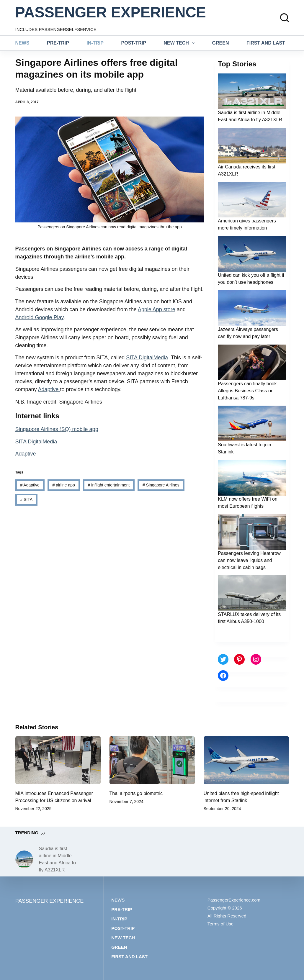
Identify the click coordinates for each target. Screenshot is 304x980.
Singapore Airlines (161, 485)
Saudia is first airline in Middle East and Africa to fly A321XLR (57, 859)
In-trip (95, 43)
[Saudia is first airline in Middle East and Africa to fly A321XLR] (24, 859)
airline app (64, 485)
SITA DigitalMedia (147, 358)
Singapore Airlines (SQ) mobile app (57, 429)
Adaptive (49, 389)
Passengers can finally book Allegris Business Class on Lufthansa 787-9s (247, 391)
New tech (180, 43)
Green (221, 43)
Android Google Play (40, 317)
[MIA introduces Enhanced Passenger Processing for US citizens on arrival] (58, 760)
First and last (266, 43)
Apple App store (157, 309)
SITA (26, 499)
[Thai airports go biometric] (152, 760)
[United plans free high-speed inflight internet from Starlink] (246, 760)
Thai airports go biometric (136, 793)
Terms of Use (220, 924)
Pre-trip (58, 43)
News (22, 43)
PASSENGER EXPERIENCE (111, 12)
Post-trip (134, 43)
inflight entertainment (109, 485)
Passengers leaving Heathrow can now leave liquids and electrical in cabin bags (249, 560)
